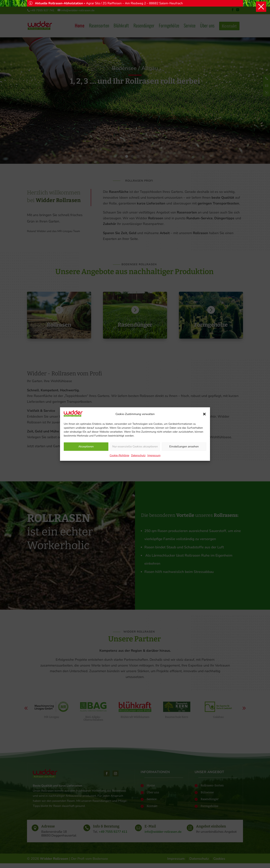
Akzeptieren (86, 447)
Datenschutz (138, 455)
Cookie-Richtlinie (119, 455)
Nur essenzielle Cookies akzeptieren (135, 447)
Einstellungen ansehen (184, 447)
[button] (204, 414)
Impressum (154, 455)
